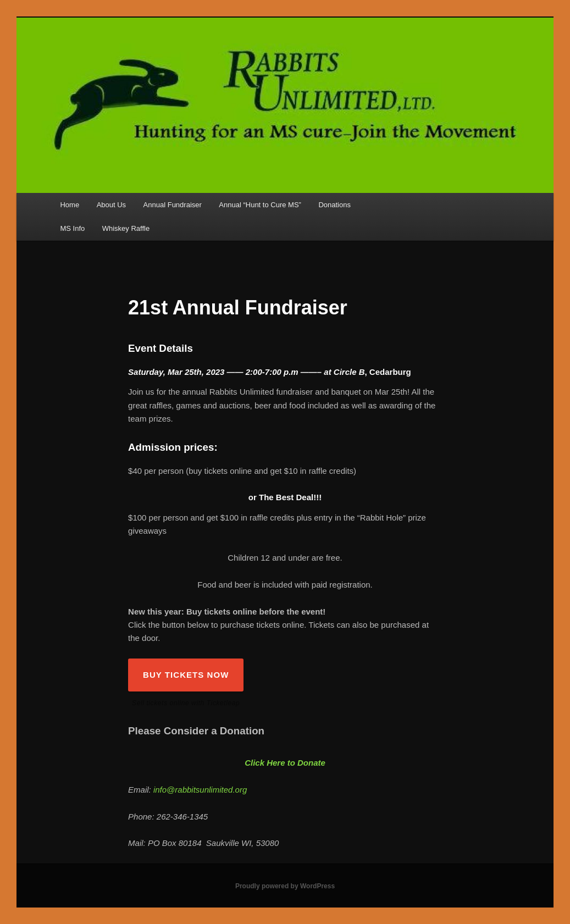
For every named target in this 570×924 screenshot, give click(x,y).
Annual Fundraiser (173, 205)
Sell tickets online (161, 703)
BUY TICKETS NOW (186, 675)
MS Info (72, 228)
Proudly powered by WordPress (285, 886)
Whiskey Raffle (126, 228)
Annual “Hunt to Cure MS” (260, 205)
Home (70, 205)
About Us (111, 205)
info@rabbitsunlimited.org (200, 790)
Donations (334, 205)
